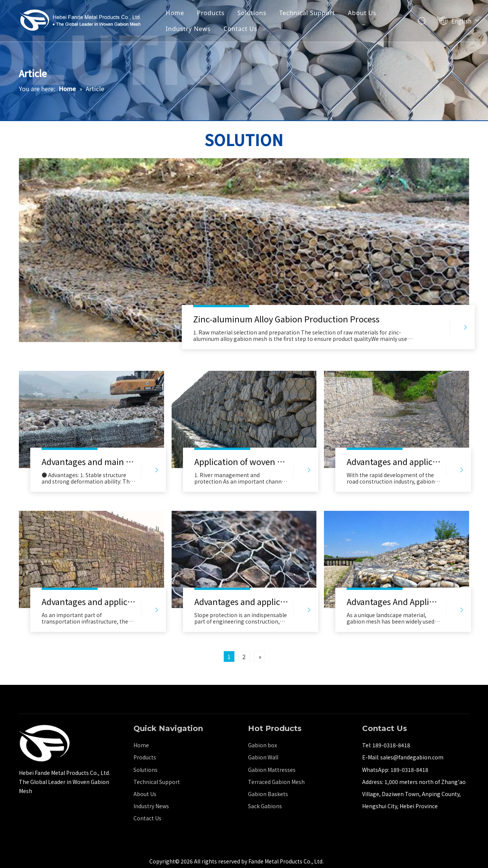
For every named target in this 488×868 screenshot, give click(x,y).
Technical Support (307, 13)
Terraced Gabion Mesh (276, 782)
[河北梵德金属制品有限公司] (44, 743)
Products (211, 13)
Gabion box (263, 745)
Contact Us (240, 29)
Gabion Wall (263, 757)
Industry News (188, 29)
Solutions (252, 13)
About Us (362, 13)
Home (175, 13)
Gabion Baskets (268, 794)
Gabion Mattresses (272, 770)
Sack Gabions (265, 806)
